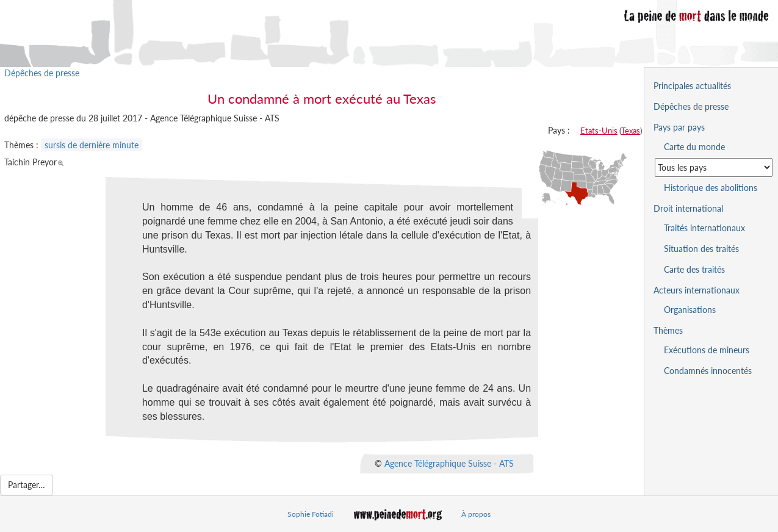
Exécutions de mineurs (707, 350)
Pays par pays (679, 127)
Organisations (690, 310)
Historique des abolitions (711, 188)
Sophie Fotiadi (311, 514)
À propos (476, 514)
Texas (631, 131)
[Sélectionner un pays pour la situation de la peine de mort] (714, 167)
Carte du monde (694, 147)
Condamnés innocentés (708, 371)
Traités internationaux (704, 228)
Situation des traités (701, 249)
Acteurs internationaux (697, 290)
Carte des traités (694, 269)
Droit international (688, 208)
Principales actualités (692, 86)
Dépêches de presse (42, 73)
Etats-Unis (599, 131)
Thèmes (668, 330)
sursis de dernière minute (92, 145)
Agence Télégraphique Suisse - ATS (449, 463)
